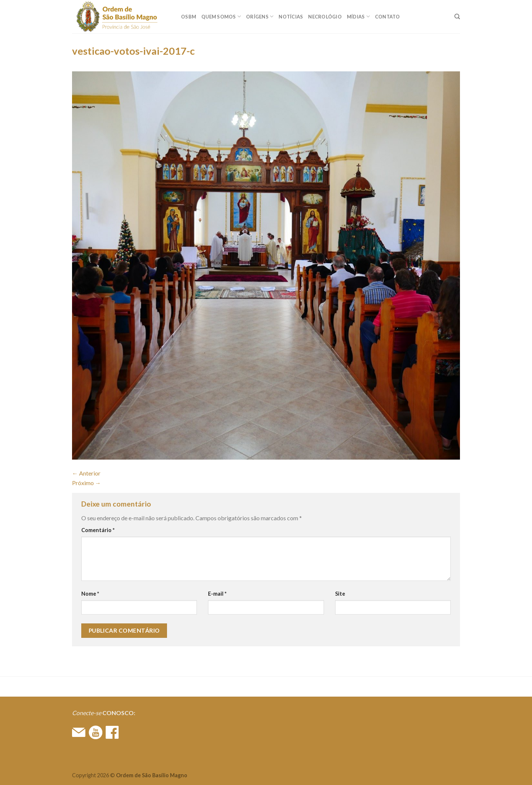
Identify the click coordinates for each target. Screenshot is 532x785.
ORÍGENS (260, 16)
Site (340, 594)
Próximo (86, 483)
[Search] (457, 17)
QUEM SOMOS (221, 16)
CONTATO (388, 17)
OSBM (189, 17)
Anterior (86, 473)
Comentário (98, 530)
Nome (90, 594)
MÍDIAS (358, 16)
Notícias (291, 17)
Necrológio (325, 17)
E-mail (217, 594)
